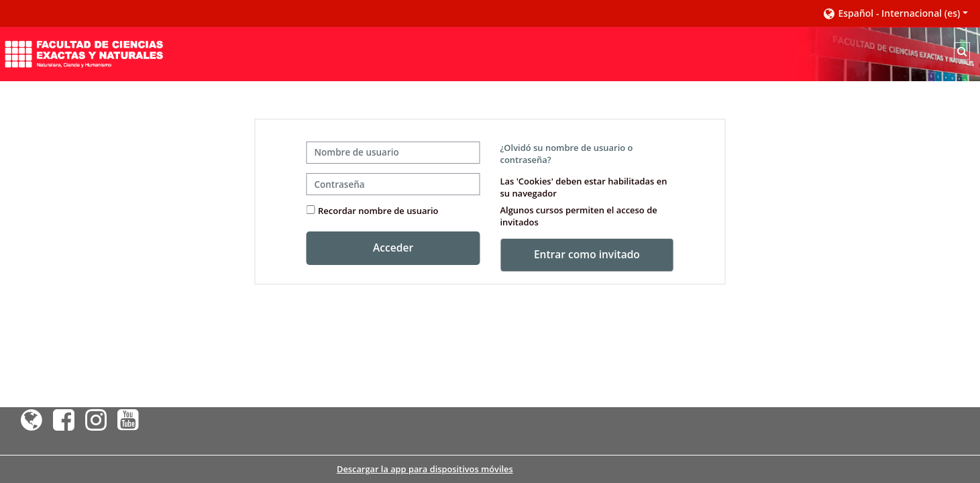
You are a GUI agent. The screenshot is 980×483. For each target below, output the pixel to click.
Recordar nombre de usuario (378, 211)
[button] (895, 14)
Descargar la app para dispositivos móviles (425, 469)
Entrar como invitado (587, 254)
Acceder (393, 248)
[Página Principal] (84, 53)
